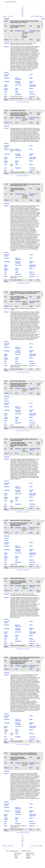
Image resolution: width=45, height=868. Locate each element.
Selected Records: (26, 851)
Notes (6, 96)
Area (5, 94)
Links (43, 19)
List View (32, 16)
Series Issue (17, 89)
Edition (31, 88)
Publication (18, 31)
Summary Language (18, 82)
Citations (37, 16)
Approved (32, 96)
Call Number (6, 99)
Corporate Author (7, 75)
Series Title (18, 85)
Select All (5, 16)
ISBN (17, 92)
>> (23, 13)
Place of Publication (18, 79)
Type (31, 26)
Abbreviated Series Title (33, 86)
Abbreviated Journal (33, 32)
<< (23, 6)
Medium (31, 92)
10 (23, 12)
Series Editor (6, 86)
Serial (31, 99)
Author (6, 21)
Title (5, 26)
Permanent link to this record (23, 102)
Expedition (18, 94)
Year (5, 31)
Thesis (31, 75)
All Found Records (13, 851)
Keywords (7, 43)
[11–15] (23, 15)
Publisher (7, 78)
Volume (6, 40)
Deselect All (10, 16)
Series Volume (6, 89)
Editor (31, 78)
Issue (17, 40)
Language (7, 82)
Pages (31, 40)
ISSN (5, 92)
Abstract (6, 47)
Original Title (31, 82)
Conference (32, 94)
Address (6, 72)
